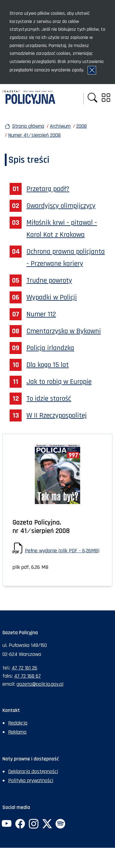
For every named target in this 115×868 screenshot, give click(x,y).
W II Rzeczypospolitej (57, 415)
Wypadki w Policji (52, 297)
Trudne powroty (49, 280)
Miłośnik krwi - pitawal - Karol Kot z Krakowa (62, 229)
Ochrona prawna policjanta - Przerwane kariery (66, 258)
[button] (92, 98)
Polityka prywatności (31, 780)
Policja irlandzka (50, 348)
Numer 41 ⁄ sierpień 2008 (34, 135)
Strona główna (28, 126)
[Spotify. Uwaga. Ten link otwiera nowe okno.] (60, 824)
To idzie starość (49, 399)
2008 (82, 126)
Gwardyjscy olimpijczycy (61, 206)
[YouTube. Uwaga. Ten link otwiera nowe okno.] (7, 824)
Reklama (17, 732)
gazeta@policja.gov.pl (40, 684)
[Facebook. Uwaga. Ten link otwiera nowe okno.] (20, 824)
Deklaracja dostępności (33, 771)
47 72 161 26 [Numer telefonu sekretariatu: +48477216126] (24, 668)
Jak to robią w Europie (59, 382)
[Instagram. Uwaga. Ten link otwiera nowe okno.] (34, 824)
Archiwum (60, 126)
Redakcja (18, 723)
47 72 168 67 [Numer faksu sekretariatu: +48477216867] (27, 676)
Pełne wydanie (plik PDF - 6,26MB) (62, 551)
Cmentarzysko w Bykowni (64, 331)
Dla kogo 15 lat (48, 365)
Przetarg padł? (48, 189)
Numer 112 (41, 314)
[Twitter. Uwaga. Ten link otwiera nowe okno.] (47, 824)
